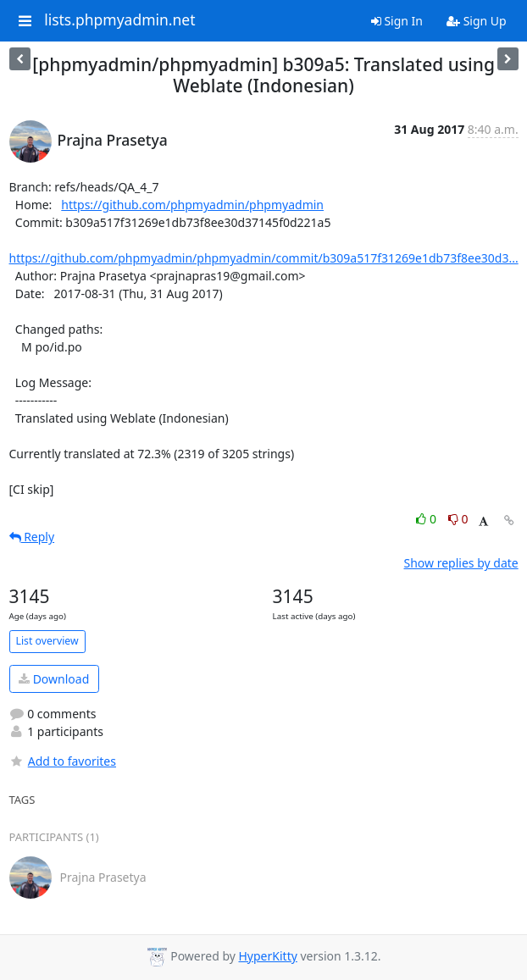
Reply (32, 537)
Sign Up (477, 21)
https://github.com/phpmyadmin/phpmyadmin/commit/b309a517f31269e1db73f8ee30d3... (264, 258)
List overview (47, 641)
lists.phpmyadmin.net (119, 20)
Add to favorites (63, 761)
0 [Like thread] (427, 519)
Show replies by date (461, 563)
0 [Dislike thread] (458, 519)
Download (54, 679)
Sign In (397, 21)
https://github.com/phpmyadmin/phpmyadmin (192, 205)
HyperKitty (268, 956)
